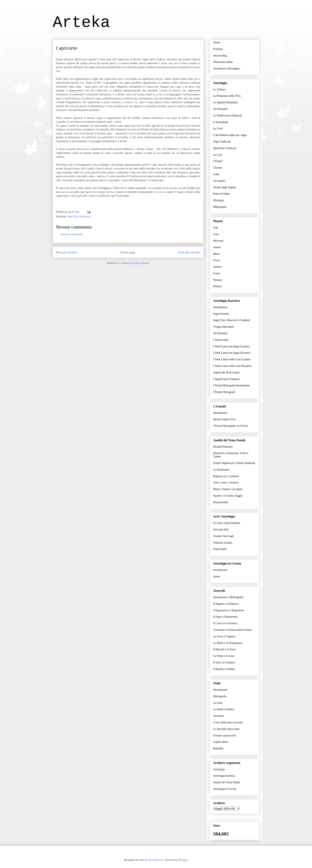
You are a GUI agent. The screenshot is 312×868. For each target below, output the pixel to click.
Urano (217, 273)
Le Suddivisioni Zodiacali (228, 116)
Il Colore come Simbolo (227, 523)
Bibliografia (220, 207)
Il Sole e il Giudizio (224, 662)
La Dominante (221, 470)
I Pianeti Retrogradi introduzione (232, 385)
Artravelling (220, 56)
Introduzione (220, 307)
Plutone (217, 286)
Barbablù (218, 748)
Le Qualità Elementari (225, 102)
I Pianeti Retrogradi (224, 392)
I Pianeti (218, 161)
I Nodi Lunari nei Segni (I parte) (231, 346)
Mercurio (218, 241)
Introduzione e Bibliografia (228, 597)
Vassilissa (218, 716)
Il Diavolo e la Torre (224, 649)
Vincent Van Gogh (223, 536)
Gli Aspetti (219, 181)
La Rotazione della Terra (227, 96)
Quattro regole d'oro (224, 419)
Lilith (216, 174)
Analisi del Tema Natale (227, 782)
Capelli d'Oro (221, 742)
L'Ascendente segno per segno (230, 135)
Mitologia (219, 200)
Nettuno (218, 280)
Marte (216, 254)
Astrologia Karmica (224, 776)
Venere (217, 247)
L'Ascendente (221, 122)
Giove (216, 260)
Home (216, 42)
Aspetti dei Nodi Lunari (226, 372)
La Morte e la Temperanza (228, 643)
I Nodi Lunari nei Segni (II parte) (232, 353)
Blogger (183, 860)
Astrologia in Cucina (225, 789)
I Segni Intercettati (223, 327)
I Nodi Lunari (221, 340)
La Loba (218, 703)
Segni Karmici (221, 314)
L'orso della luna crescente (228, 722)
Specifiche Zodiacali (79, 216)
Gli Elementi (220, 109)
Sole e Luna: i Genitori (226, 483)
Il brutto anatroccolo (224, 736)
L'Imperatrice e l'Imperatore (229, 610)
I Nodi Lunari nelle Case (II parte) (232, 366)
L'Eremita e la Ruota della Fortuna (232, 630)
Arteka (81, 23)
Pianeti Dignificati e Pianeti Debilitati (234, 463)
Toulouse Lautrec (223, 543)
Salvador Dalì (221, 530)
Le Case (218, 155)
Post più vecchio (189, 252)
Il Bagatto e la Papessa (226, 604)
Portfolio (218, 49)
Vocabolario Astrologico (227, 69)
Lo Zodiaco (220, 89)
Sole (216, 228)
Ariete (217, 577)
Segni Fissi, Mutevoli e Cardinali (232, 320)
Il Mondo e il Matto (224, 669)
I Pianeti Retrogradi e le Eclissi (231, 426)
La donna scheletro (224, 709)
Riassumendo (221, 502)
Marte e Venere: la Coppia (228, 489)
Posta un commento (72, 234)
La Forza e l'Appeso (224, 636)
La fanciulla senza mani (226, 729)
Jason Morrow (156, 860)
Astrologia (219, 769)
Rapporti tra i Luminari (226, 476)
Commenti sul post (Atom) (134, 263)
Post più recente (67, 252)
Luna (216, 234)
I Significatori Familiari (226, 379)
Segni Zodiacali (222, 142)
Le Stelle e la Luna (224, 656)
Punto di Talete (221, 194)
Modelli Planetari (223, 447)
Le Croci (218, 128)
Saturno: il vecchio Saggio (228, 496)
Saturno (217, 267)
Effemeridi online (223, 62)
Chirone (218, 168)
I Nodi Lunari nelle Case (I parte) (232, 359)
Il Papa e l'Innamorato (225, 617)
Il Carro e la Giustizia (225, 623)
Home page (128, 252)
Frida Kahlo (220, 549)
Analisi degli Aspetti (225, 187)
